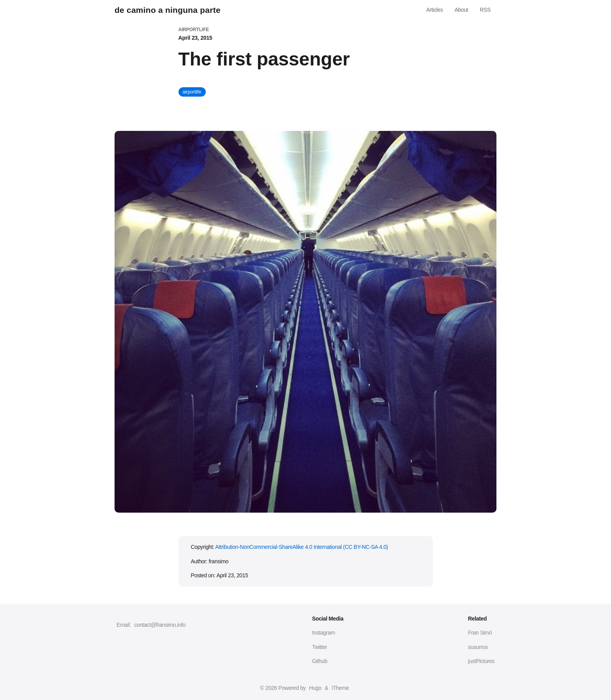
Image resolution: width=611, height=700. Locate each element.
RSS (485, 10)
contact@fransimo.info (160, 625)
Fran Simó (480, 633)
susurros (478, 647)
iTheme (340, 688)
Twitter (320, 647)
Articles (435, 10)
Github (320, 661)
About (462, 10)
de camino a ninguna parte (168, 10)
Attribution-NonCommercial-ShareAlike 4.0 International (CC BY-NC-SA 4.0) (301, 547)
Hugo (315, 688)
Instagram (324, 633)
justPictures (481, 661)
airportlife (192, 92)
